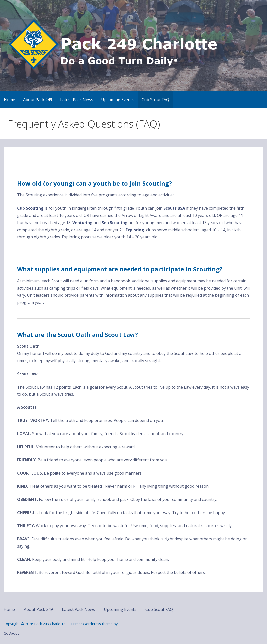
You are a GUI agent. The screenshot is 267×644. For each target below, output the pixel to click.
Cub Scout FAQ (155, 100)
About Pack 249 (38, 100)
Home (10, 100)
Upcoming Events (117, 100)
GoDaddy (12, 633)
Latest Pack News (77, 100)
